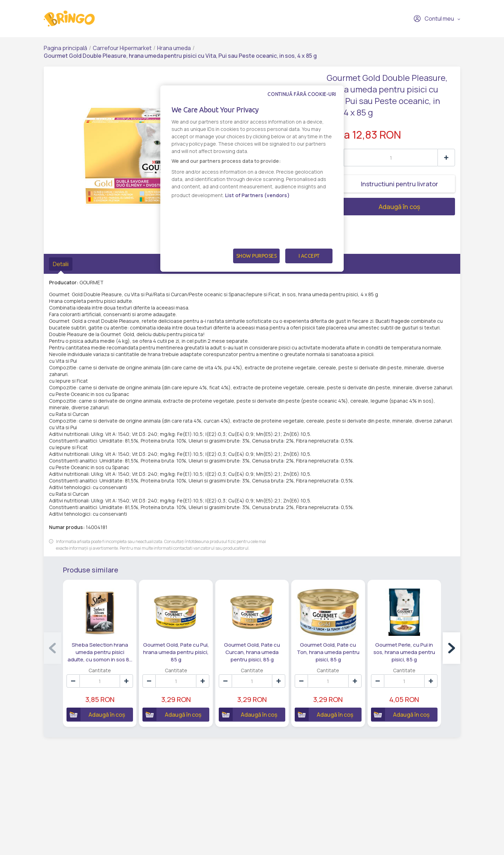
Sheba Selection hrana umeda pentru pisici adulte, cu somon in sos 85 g (100, 652)
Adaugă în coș (373, 207)
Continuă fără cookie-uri (302, 94)
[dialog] (252, 179)
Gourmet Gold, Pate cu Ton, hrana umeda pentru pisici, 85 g (328, 651)
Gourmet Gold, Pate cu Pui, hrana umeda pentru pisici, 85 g (176, 651)
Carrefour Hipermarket (122, 48)
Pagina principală (65, 48)
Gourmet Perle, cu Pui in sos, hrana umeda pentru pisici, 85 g (405, 651)
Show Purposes (257, 256)
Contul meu (434, 19)
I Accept (309, 256)
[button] (451, 648)
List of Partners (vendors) (257, 195)
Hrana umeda (174, 48)
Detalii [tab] (61, 264)
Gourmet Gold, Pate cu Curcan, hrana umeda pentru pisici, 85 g (252, 651)
